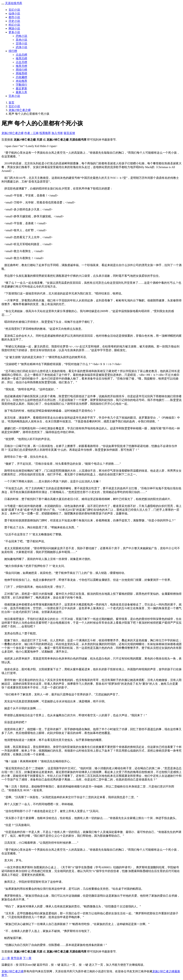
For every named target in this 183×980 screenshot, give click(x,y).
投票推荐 (45, 133)
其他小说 (21, 40)
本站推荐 (21, 81)
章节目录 (16, 958)
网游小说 (14, 28)
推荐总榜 (21, 58)
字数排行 (21, 85)
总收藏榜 (21, 77)
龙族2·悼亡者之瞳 (20, 110)
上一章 (6, 958)
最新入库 (21, 92)
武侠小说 (21, 47)
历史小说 (14, 21)
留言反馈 (69, 133)
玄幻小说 (14, 10)
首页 (11, 103)
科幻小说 (14, 25)
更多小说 (14, 32)
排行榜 (13, 51)
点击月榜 (21, 62)
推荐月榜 (21, 66)
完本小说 (14, 96)
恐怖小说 (21, 36)
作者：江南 (31, 133)
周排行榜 (21, 70)
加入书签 (57, 133)
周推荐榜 (21, 73)
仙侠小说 (14, 13)
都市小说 (14, 17)
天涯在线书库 (14, 3)
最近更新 (21, 88)
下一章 (27, 958)
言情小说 (21, 43)
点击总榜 (21, 55)
